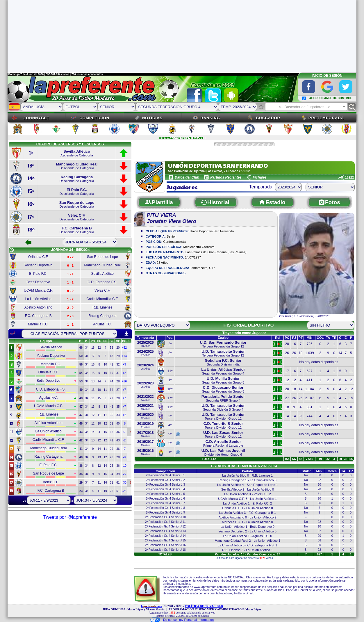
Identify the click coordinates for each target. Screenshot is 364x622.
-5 (124, 474)
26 (111, 466)
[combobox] (306, 107)
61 (118, 483)
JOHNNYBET (36, 118)
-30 (124, 483)
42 (111, 407)
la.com (151, 606)
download (126, 334)
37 (118, 373)
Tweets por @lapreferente (70, 517)
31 (111, 483)
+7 (124, 390)
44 (111, 381)
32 (118, 365)
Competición (94, 118)
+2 (124, 373)
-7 (124, 449)
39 (111, 373)
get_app (129, 250)
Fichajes (260, 177)
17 (93, 356)
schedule (12, 250)
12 (99, 348)
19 (105, 491)
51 (118, 491)
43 (111, 356)
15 (93, 373)
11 (105, 390)
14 (99, 381)
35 (118, 407)
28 (118, 381)
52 (111, 348)
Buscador (268, 118)
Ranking (210, 118)
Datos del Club (187, 177)
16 (93, 365)
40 (118, 424)
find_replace (352, 107)
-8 (124, 424)
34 (87, 348)
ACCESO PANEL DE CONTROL (330, 98)
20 (118, 348)
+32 (124, 348)
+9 (124, 365)
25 (111, 491)
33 (118, 415)
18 (93, 348)
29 (118, 356)
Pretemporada (326, 118)
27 (118, 390)
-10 (124, 466)
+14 (124, 356)
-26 (124, 491)
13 (93, 381)
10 (105, 365)
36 (111, 432)
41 (111, 365)
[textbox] (306, 107)
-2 (124, 440)
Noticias (152, 118)
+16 (124, 381)
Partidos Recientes (226, 177)
